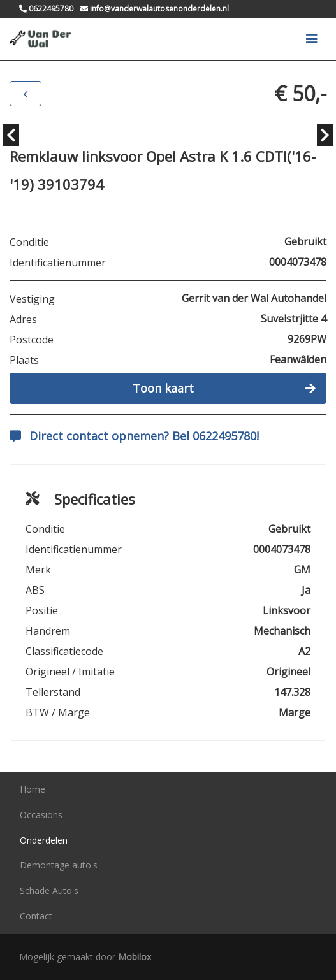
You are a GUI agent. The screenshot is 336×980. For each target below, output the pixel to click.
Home (33, 789)
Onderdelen (44, 840)
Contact (36, 916)
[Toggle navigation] (312, 39)
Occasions (41, 815)
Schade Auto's (49, 890)
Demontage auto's (59, 865)
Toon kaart (224, 388)
